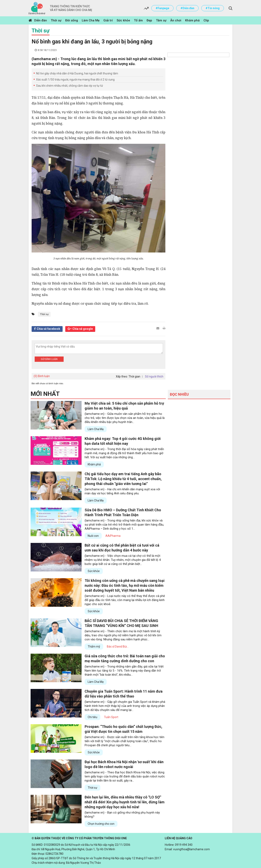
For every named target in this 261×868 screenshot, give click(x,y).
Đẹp (149, 20)
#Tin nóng (213, 8)
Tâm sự (161, 20)
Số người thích (154, 376)
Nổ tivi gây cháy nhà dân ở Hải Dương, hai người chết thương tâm (77, 73)
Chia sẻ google (83, 329)
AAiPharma (113, 536)
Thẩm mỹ (94, 647)
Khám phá (192, 20)
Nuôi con (93, 536)
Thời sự (56, 20)
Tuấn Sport (111, 717)
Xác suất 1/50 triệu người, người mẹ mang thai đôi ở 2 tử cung (75, 80)
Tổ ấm (138, 20)
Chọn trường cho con (101, 824)
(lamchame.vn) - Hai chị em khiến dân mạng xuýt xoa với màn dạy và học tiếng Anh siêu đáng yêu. (122, 491)
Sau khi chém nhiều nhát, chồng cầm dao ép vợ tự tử (70, 86)
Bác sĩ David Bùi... (118, 647)
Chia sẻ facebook (48, 329)
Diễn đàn (41, 20)
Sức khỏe (123, 20)
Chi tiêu (92, 717)
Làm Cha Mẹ (91, 20)
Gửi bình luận (49, 359)
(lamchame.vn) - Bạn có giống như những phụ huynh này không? (122, 815)
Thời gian (134, 376)
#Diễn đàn (187, 8)
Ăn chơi (176, 20)
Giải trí (108, 20)
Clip (206, 20)
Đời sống (72, 20)
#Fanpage (162, 8)
